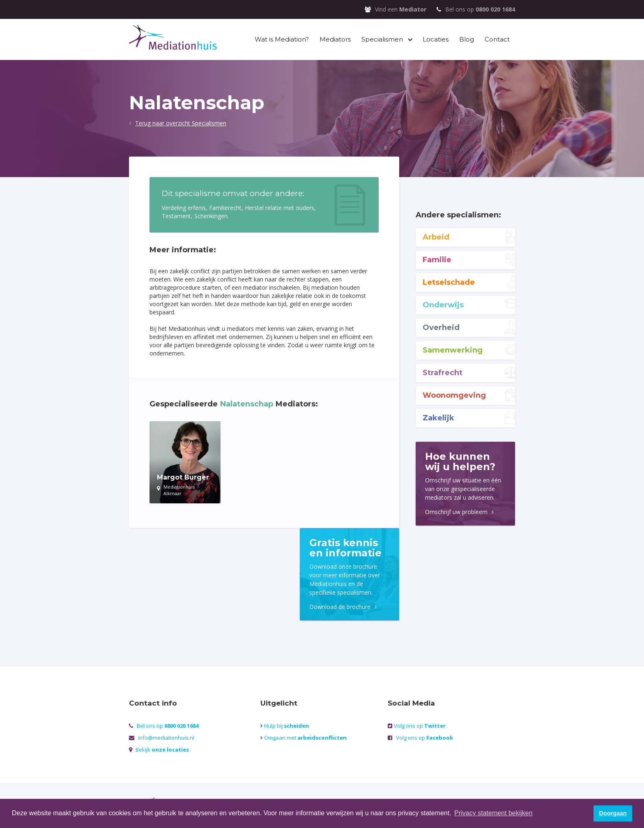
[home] (173, 38)
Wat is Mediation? (282, 39)
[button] (387, 39)
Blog (467, 39)
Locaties (436, 39)
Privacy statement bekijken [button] (493, 813)
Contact (497, 39)
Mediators (335, 39)
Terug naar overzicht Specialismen (181, 123)
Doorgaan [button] (613, 813)
